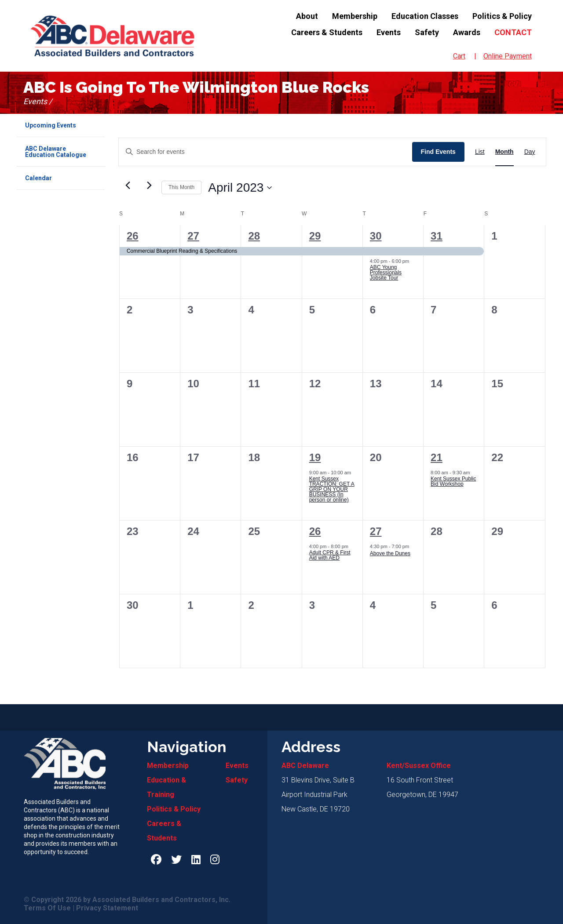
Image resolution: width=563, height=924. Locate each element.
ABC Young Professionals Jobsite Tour (386, 273)
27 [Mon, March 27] (193, 236)
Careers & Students (327, 32)
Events (389, 32)
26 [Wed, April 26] (315, 531)
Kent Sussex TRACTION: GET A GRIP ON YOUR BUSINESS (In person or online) (332, 489)
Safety (427, 32)
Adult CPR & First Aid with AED (330, 555)
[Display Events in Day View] (530, 152)
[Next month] (150, 186)
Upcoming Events (51, 125)
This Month (181, 187)
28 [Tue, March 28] (254, 236)
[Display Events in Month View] (505, 152)
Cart (459, 56)
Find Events (438, 152)
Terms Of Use (47, 908)
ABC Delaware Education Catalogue (56, 152)
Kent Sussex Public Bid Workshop (453, 482)
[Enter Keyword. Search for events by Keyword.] (265, 152)
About (307, 16)
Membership (355, 16)
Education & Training (166, 787)
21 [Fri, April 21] (437, 458)
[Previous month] (128, 186)
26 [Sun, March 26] (133, 236)
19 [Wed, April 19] (315, 458)
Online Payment (508, 56)
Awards (467, 32)
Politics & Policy (502, 16)
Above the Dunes (390, 554)
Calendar (38, 178)
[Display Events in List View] (480, 152)
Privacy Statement (107, 908)
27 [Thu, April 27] (376, 531)
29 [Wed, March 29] (315, 236)
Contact (513, 32)
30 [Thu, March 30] (376, 236)
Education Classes (425, 16)
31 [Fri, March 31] (437, 236)
